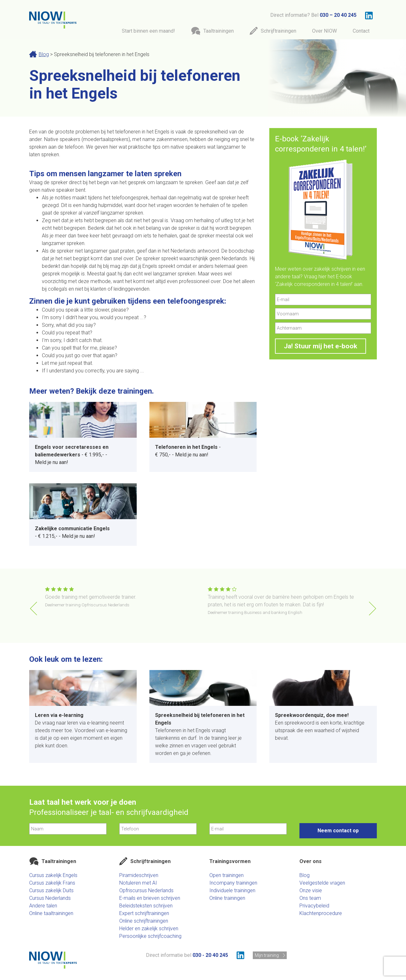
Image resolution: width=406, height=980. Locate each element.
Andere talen (43, 906)
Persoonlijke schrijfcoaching (150, 936)
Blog (44, 54)
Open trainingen (226, 875)
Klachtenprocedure (321, 913)
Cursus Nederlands (50, 898)
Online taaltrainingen (51, 913)
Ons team (310, 898)
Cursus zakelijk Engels (53, 875)
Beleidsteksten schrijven (146, 906)
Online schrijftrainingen (144, 921)
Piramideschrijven (139, 875)
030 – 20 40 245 (338, 15)
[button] (373, 609)
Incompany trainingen (233, 883)
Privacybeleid (314, 906)
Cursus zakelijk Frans (52, 883)
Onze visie (311, 890)
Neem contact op (338, 831)
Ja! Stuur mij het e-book (321, 346)
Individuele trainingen (232, 890)
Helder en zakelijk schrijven (149, 928)
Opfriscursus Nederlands (146, 890)
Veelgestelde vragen (322, 883)
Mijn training (267, 955)
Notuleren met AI (138, 883)
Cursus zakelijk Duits (51, 890)
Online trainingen (227, 898)
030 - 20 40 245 (210, 955)
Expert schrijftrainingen (144, 913)
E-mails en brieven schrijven (150, 898)
